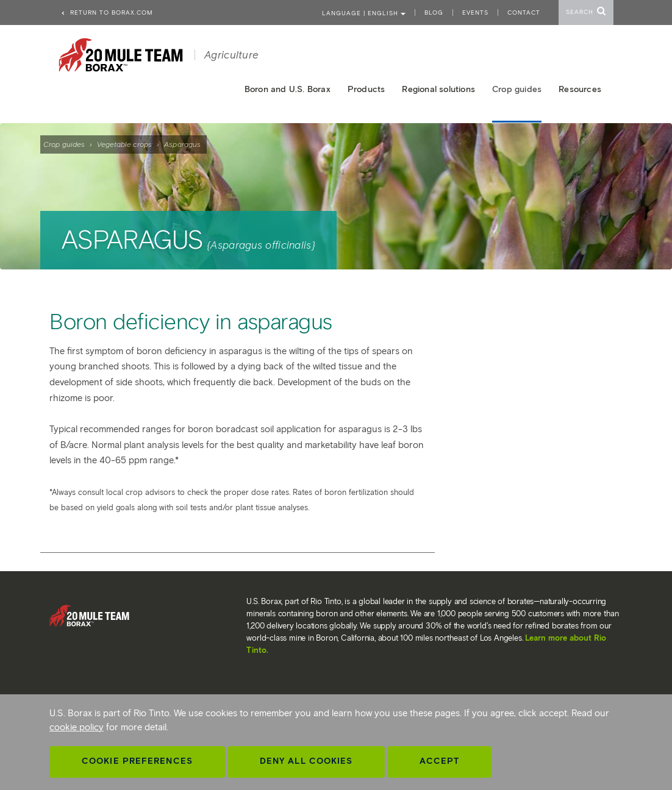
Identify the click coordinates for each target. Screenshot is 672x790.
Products (366, 89)
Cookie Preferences (137, 761)
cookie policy (77, 727)
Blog (434, 12)
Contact (524, 12)
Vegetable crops (124, 144)
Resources (580, 89)
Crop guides (64, 144)
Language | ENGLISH (364, 13)
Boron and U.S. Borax (288, 89)
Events (475, 12)
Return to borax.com (107, 12)
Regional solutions (438, 89)
